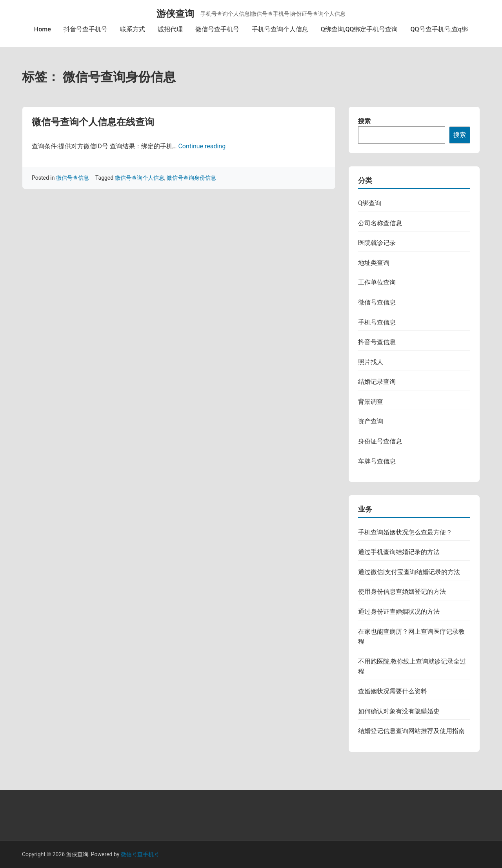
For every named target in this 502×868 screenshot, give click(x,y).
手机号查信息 (377, 322)
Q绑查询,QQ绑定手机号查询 (359, 29)
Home (43, 29)
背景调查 (371, 402)
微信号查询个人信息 (140, 178)
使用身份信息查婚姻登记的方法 (402, 592)
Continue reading (202, 146)
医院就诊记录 (377, 243)
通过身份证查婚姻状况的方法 (399, 612)
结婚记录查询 (377, 382)
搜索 (364, 121)
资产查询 (371, 421)
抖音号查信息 (377, 342)
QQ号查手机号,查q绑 (439, 29)
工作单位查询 (377, 282)
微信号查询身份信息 (191, 178)
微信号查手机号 (217, 29)
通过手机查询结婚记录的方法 (399, 552)
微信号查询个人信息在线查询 (93, 122)
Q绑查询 (370, 203)
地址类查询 (374, 263)
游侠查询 (175, 14)
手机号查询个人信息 (280, 29)
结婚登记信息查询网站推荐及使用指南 (411, 731)
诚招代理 (170, 29)
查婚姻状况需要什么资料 (393, 691)
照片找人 (371, 362)
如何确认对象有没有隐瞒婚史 (399, 711)
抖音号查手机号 (85, 29)
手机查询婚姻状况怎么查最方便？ (405, 532)
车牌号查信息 (377, 461)
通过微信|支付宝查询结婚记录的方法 (409, 572)
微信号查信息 (73, 178)
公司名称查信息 (380, 223)
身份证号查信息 (380, 441)
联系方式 (133, 29)
